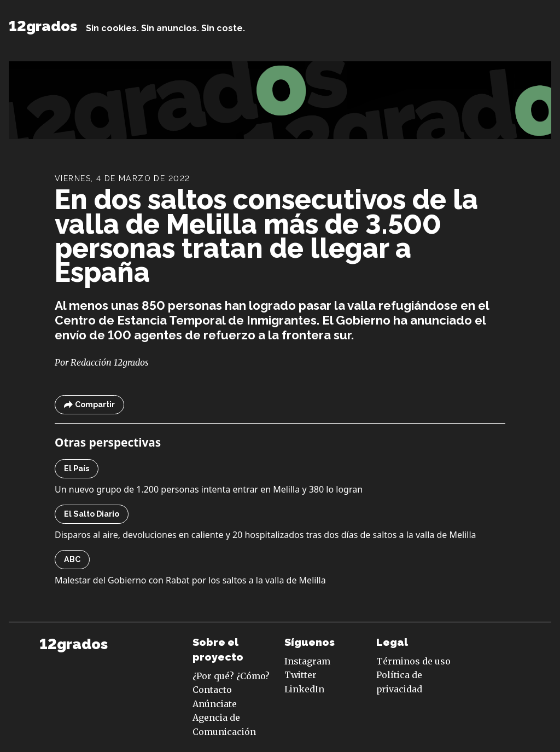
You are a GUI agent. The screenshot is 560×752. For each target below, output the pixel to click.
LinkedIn (304, 689)
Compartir (89, 405)
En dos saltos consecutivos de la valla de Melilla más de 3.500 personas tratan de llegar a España (266, 236)
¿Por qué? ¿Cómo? (231, 676)
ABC (72, 559)
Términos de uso (413, 661)
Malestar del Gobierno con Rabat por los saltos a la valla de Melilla (190, 580)
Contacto (212, 690)
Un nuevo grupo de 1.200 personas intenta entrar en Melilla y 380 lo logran (209, 489)
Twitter (301, 675)
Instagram (307, 661)
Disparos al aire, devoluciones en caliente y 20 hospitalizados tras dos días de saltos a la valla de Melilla (265, 535)
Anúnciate (215, 704)
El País (77, 468)
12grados (43, 26)
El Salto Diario (92, 514)
